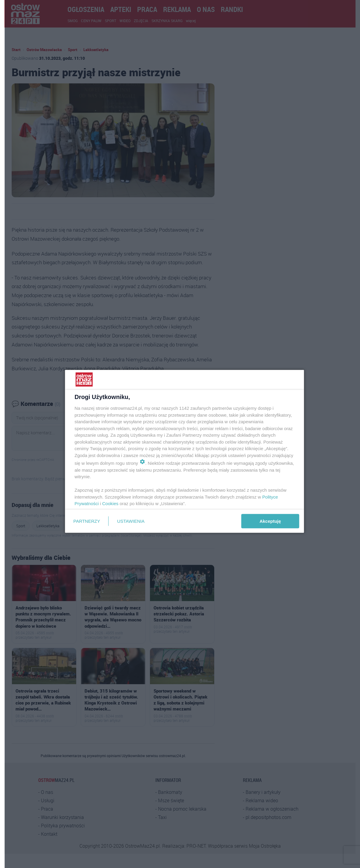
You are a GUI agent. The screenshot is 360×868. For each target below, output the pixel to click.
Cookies (110, 503)
